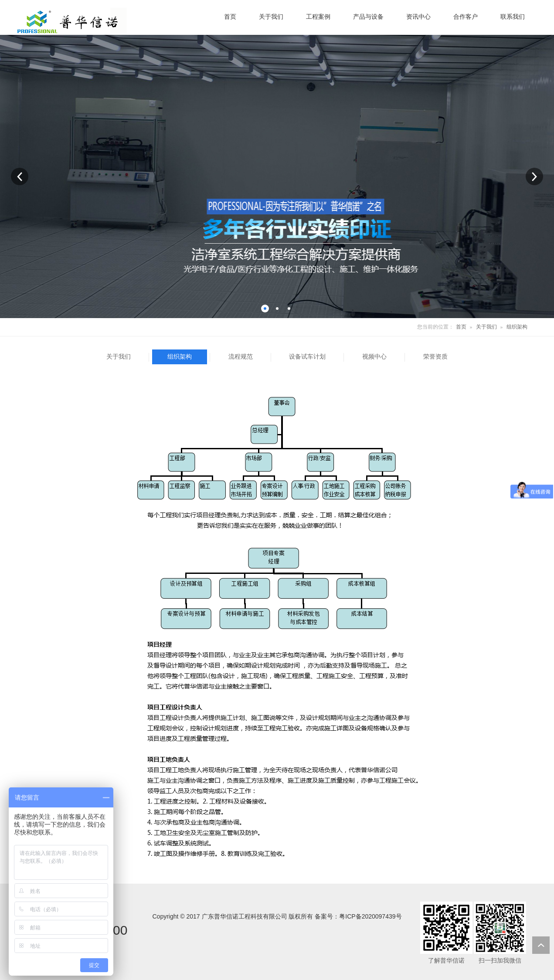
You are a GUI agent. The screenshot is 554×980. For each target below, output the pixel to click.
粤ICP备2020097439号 (370, 916)
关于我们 (486, 327)
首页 (461, 327)
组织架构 (517, 327)
